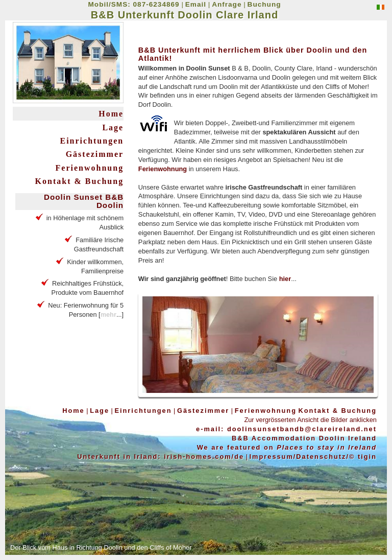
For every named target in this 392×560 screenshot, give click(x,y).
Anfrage (227, 4)
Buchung (264, 4)
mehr (108, 314)
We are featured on (287, 447)
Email (196, 4)
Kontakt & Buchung (80, 181)
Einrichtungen (92, 141)
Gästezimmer (95, 154)
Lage (113, 127)
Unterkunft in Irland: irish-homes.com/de (161, 457)
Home (111, 114)
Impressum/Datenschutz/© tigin (313, 457)
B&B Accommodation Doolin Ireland (304, 438)
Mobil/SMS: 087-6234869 (134, 4)
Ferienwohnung (90, 168)
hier (285, 279)
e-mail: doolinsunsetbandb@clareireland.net (286, 429)
